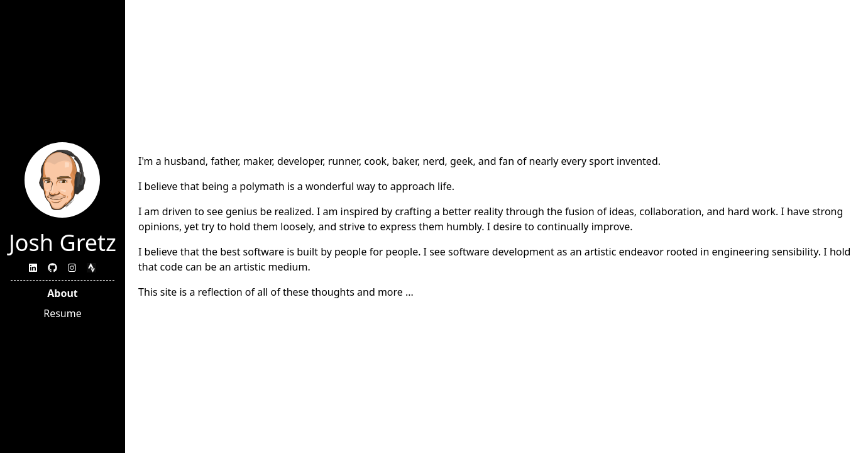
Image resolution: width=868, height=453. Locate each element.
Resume (63, 313)
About (63, 293)
